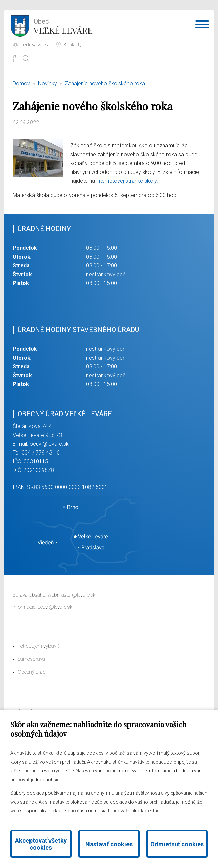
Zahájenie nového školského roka (105, 84)
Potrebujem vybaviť (38, 646)
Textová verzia (35, 45)
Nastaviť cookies (109, 844)
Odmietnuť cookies (177, 844)
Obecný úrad (32, 672)
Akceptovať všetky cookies (41, 844)
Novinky (47, 84)
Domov (21, 84)
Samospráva (31, 659)
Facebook (14, 59)
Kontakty (73, 45)
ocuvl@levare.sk (49, 444)
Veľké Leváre (63, 25)
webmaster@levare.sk (72, 595)
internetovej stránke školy (126, 181)
